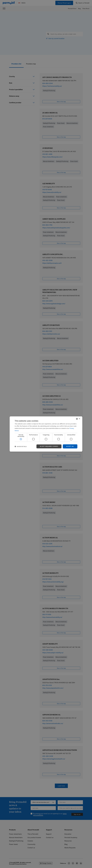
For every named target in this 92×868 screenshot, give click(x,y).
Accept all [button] (70, 446)
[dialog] (46, 434)
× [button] (79, 419)
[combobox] (77, 419)
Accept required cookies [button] (49, 446)
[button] (21, 446)
